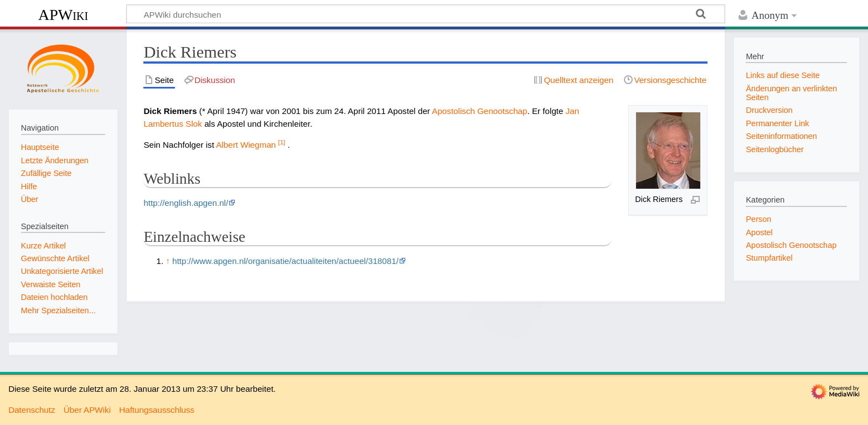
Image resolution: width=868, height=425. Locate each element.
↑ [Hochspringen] (168, 261)
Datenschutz (32, 410)
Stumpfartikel (769, 258)
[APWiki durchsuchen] (426, 14)
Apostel (759, 232)
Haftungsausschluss (157, 410)
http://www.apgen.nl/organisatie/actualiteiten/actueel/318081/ (285, 261)
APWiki (63, 15)
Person (758, 219)
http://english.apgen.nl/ (186, 203)
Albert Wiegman (246, 145)
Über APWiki (87, 410)
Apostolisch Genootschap (479, 111)
